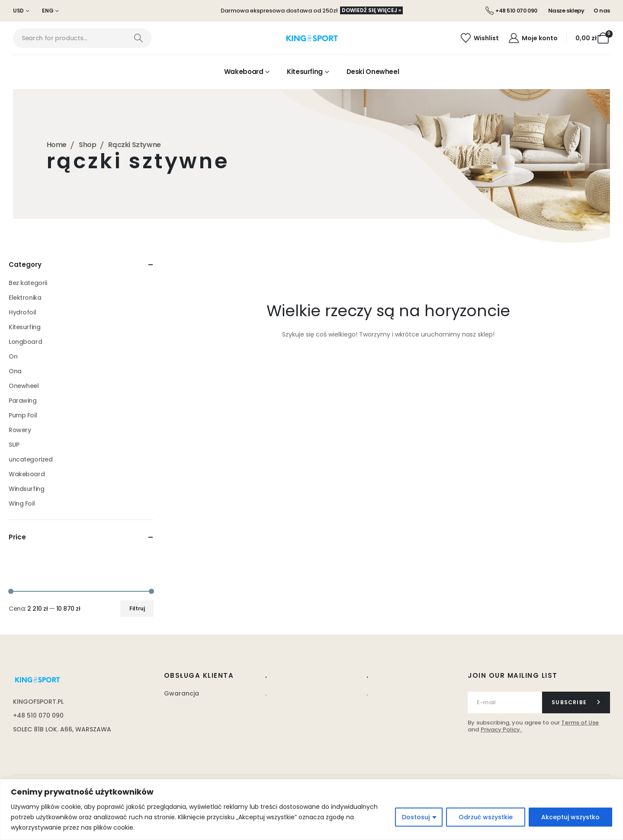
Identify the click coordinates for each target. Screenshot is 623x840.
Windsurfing (26, 489)
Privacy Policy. (501, 729)
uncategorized (31, 459)
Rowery (20, 430)
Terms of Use (580, 723)
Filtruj (137, 608)
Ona (15, 371)
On (13, 356)
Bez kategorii (28, 283)
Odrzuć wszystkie (486, 817)
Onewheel (24, 386)
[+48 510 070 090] (511, 11)
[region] (311, 810)
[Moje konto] (533, 38)
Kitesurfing (305, 72)
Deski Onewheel (373, 72)
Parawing (23, 401)
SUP (14, 445)
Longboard (25, 342)
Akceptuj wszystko (570, 817)
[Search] (138, 38)
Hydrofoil (22, 312)
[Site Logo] (312, 38)
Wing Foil (22, 503)
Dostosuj (416, 817)
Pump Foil (23, 415)
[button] (371, 10)
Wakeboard (244, 72)
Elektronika (25, 298)
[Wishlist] (480, 38)
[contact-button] (576, 702)
